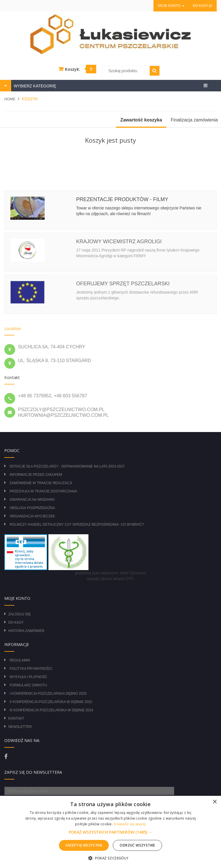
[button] (110, 832)
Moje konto (171, 6)
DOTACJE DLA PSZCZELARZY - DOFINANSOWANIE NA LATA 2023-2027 (67, 466)
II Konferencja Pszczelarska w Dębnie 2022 (51, 702)
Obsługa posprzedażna (32, 508)
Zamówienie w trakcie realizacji (41, 483)
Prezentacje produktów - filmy (122, 199)
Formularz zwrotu (28, 685)
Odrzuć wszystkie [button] (137, 845)
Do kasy (203, 6)
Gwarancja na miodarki (32, 500)
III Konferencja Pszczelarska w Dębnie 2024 (51, 710)
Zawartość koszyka (141, 120)
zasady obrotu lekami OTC (110, 579)
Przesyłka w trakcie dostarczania (43, 491)
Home (10, 99)
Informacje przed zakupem (36, 475)
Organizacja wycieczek (32, 516)
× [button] (215, 802)
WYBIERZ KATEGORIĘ (34, 86)
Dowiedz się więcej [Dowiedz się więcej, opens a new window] (130, 824)
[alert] (110, 832)
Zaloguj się (19, 614)
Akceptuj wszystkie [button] (84, 845)
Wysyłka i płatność (28, 677)
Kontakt (16, 718)
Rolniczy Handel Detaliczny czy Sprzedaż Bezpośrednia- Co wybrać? (77, 525)
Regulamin (20, 660)
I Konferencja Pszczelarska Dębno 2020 (48, 694)
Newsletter (20, 727)
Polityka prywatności (31, 669)
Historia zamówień (26, 631)
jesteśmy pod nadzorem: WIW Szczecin (111, 573)
